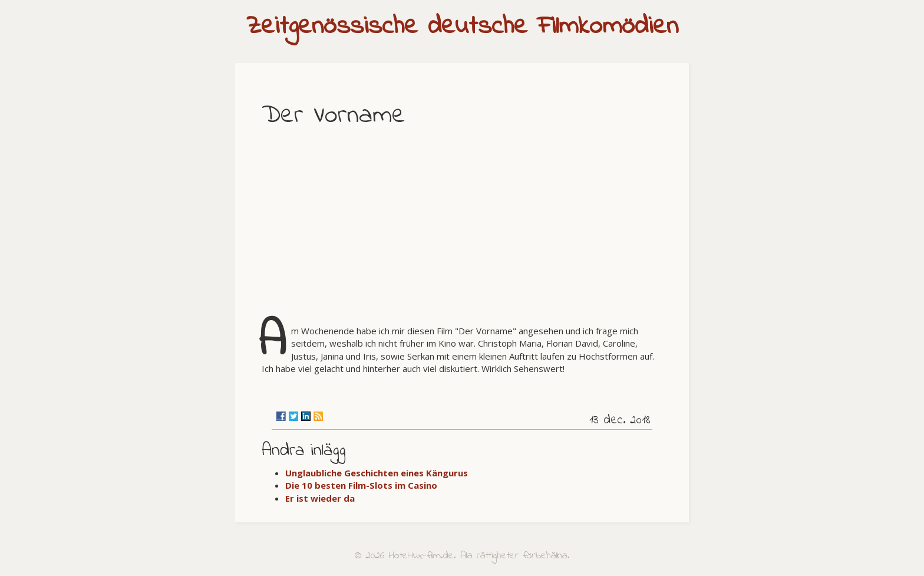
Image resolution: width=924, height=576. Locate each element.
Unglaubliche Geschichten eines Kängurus (377, 473)
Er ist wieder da (320, 498)
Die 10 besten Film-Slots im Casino (361, 485)
